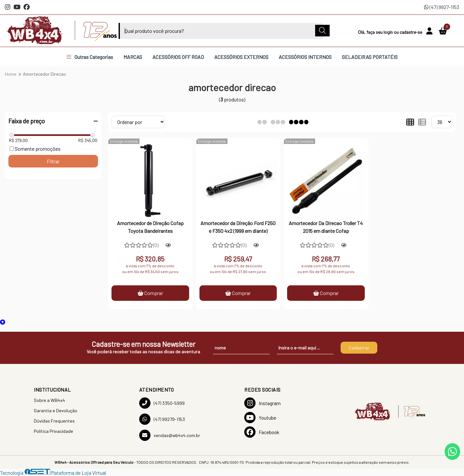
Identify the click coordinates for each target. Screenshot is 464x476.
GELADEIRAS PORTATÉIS (370, 57)
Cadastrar (359, 348)
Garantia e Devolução (56, 410)
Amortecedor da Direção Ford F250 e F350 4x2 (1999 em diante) (238, 227)
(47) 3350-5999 (162, 403)
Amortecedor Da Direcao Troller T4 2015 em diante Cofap (326, 227)
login (389, 32)
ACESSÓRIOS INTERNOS (305, 57)
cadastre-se (411, 32)
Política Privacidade (53, 431)
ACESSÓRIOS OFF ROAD (178, 57)
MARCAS (133, 57)
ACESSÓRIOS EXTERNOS (241, 57)
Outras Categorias (90, 57)
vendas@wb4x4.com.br (170, 435)
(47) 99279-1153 (162, 419)
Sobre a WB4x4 (49, 400)
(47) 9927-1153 (442, 7)
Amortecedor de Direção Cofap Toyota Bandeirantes (150, 227)
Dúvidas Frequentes (54, 421)
